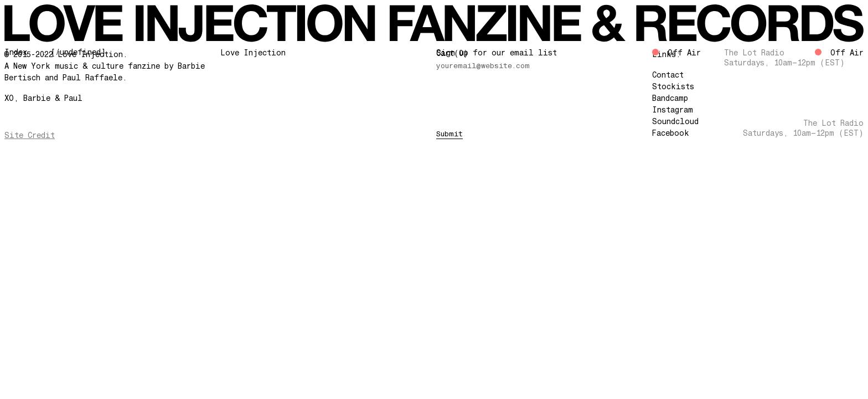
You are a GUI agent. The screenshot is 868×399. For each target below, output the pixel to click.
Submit (449, 134)
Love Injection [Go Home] (253, 53)
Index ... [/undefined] (55, 52)
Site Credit (30, 135)
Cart (452, 53)
